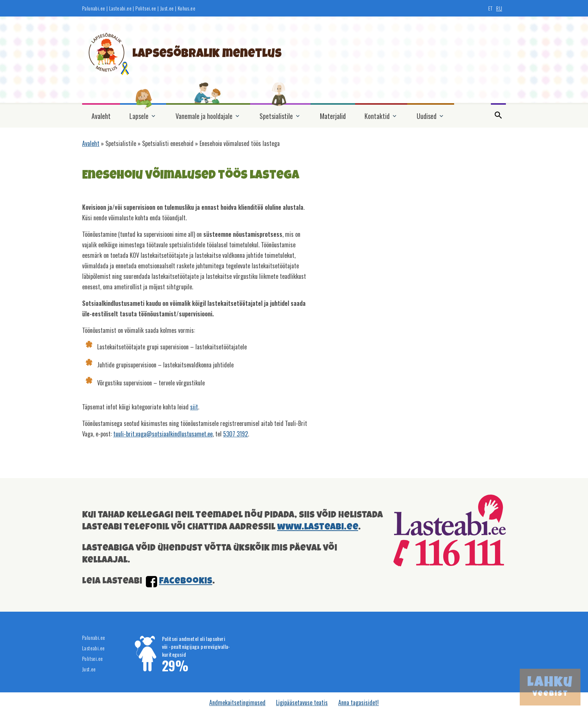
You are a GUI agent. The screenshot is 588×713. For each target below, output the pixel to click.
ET (490, 8)
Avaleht (101, 116)
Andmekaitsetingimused (237, 702)
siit (194, 407)
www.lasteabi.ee (318, 528)
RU (499, 8)
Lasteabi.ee (120, 8)
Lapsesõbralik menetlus (207, 55)
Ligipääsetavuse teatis (302, 702)
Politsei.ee (146, 8)
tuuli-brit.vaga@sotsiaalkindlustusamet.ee (163, 434)
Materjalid (333, 116)
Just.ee (167, 8)
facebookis (186, 582)
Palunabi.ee (94, 8)
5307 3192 (235, 434)
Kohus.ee (187, 8)
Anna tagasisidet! (358, 702)
